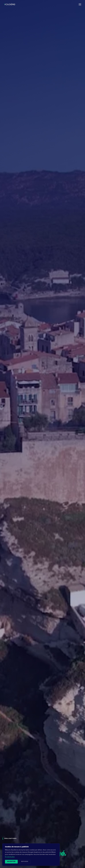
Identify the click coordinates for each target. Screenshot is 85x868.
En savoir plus (10, 857)
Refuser (25, 862)
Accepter (11, 862)
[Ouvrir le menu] (80, 4)
